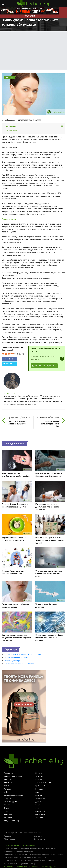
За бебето (8, 783)
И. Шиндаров (9, 120)
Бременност (40, 786)
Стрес (6, 811)
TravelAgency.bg (29, 845)
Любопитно (8, 773)
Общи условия (10, 839)
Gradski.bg (8, 845)
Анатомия (8, 814)
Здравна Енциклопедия (13, 776)
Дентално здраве (10, 802)
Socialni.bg (17, 845)
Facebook (8, 359)
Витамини (8, 818)
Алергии (7, 805)
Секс (37, 792)
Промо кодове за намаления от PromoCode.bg (23, 654)
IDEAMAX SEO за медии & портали (17, 867)
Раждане (7, 789)
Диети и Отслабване (43, 783)
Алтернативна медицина (13, 795)
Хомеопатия (40, 798)
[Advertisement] (34, 50)
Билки (6, 808)
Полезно (39, 773)
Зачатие (7, 786)
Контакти (38, 836)
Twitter (8, 364)
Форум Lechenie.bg (11, 821)
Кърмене (39, 789)
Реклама (7, 836)
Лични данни (39, 839)
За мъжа (7, 779)
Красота (39, 795)
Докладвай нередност (44, 366)
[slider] (9, 354)
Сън (37, 808)
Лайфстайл (8, 798)
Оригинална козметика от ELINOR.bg (19, 664)
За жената (39, 776)
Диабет (38, 802)
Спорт (38, 805)
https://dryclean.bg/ (12, 661)
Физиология (40, 814)
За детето (39, 779)
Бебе (6, 792)
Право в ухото (13, 130)
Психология (40, 811)
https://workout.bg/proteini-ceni (17, 657)
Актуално (39, 818)
